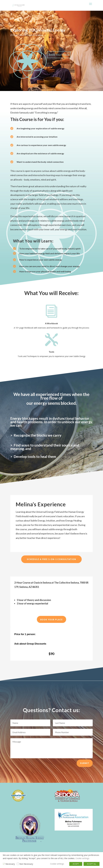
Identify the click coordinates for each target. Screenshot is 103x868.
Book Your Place (59, 55)
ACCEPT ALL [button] (92, 864)
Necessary (10, 864)
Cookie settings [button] (82, 858)
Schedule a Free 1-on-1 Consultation (51, 559)
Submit (85, 763)
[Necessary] (4, 864)
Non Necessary (26, 864)
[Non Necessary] (18, 864)
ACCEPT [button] (76, 864)
